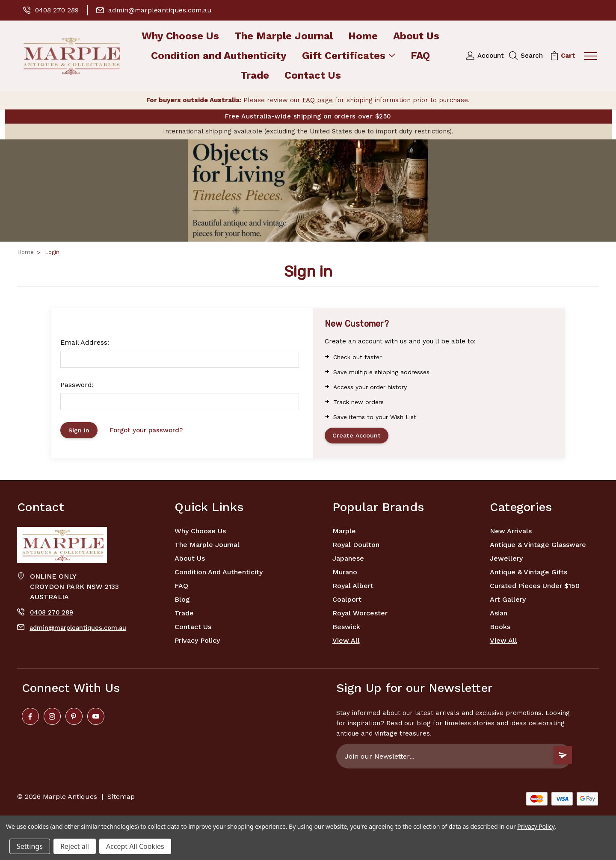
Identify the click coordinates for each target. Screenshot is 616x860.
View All (346, 643)
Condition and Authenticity (219, 56)
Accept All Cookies (135, 846)
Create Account (358, 437)
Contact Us (313, 76)
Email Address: (85, 342)
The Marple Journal (284, 37)
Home (363, 37)
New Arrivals (511, 533)
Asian (499, 615)
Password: (77, 385)
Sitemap (121, 799)
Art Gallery (508, 601)
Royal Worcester (360, 615)
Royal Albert (353, 588)
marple (344, 533)
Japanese (348, 560)
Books (500, 629)
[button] (308, 191)
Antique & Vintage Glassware (538, 547)
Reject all (75, 846)
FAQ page (318, 100)
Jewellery (506, 560)
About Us (416, 37)
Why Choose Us (180, 37)
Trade (255, 76)
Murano (345, 574)
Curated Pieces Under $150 (535, 588)
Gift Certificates (349, 56)
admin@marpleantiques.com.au (157, 10)
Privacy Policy (197, 643)
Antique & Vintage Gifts (529, 574)
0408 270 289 (52, 10)
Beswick (346, 629)
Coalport (347, 601)
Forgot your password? (149, 431)
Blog (182, 601)
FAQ (420, 56)
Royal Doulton (356, 547)
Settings (30, 846)
